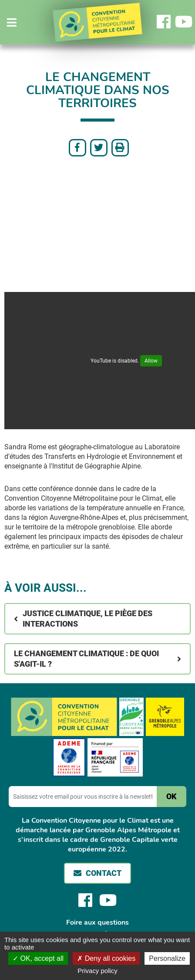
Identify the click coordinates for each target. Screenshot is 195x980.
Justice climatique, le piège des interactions (87, 619)
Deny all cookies (106, 958)
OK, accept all (38, 958)
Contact (104, 873)
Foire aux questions (97, 922)
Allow (151, 361)
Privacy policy (97, 971)
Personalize (167, 958)
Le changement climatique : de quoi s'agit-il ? (86, 659)
